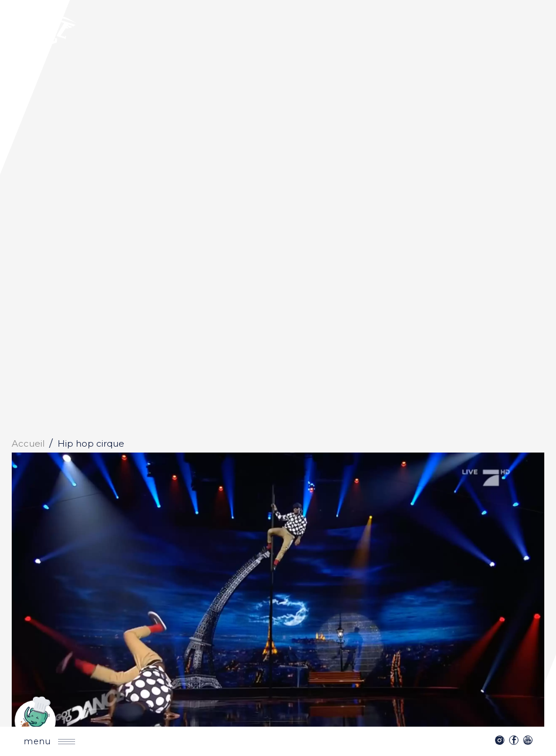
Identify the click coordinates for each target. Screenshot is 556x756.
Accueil (28, 443)
